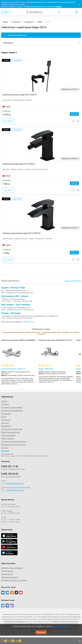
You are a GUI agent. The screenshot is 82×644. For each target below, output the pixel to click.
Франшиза (5, 451)
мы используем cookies (61, 626)
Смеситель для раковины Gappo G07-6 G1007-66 (21, 233)
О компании (6, 420)
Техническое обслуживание (12, 411)
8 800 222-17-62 (28, 322)
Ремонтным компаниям (11, 432)
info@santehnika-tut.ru (15, 484)
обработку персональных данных (65, 621)
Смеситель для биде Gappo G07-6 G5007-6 (19, 164)
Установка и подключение (12, 407)
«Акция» (59, 7)
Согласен (41, 632)
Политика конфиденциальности (14, 442)
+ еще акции (17, 60)
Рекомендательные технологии (14, 445)
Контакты (5, 423)
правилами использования (14, 621)
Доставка (5, 404)
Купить (8, 121)
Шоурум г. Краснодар (11, 313)
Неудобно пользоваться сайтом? (14, 580)
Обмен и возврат (8, 438)
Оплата (4, 401)
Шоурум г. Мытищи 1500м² (13, 288)
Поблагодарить (7, 571)
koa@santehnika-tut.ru (15, 490)
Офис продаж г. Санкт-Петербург (16, 305)
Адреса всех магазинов (73, 281)
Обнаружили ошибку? (10, 577)
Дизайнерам (6, 426)
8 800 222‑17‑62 (10, 466)
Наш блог (5, 448)
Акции (4, 417)
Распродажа (6, 414)
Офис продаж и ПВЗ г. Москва (15, 296)
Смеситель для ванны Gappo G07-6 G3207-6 (20, 95)
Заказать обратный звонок (12, 568)
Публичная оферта (9, 435)
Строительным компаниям (12, 429)
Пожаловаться (7, 574)
